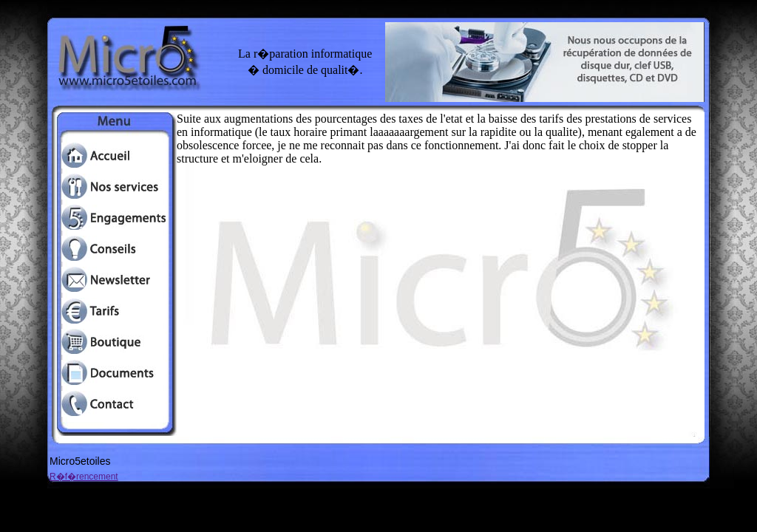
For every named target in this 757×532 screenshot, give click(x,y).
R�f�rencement (84, 477)
